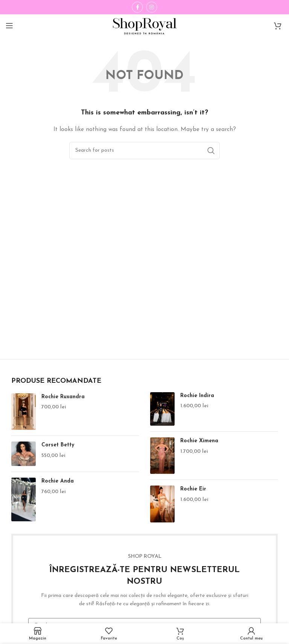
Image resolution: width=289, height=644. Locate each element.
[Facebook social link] (137, 7)
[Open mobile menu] (9, 26)
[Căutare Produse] (144, 151)
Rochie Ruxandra (63, 397)
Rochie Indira (197, 396)
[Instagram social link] (152, 7)
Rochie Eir (193, 489)
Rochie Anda (58, 481)
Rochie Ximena (199, 441)
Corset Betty (58, 445)
